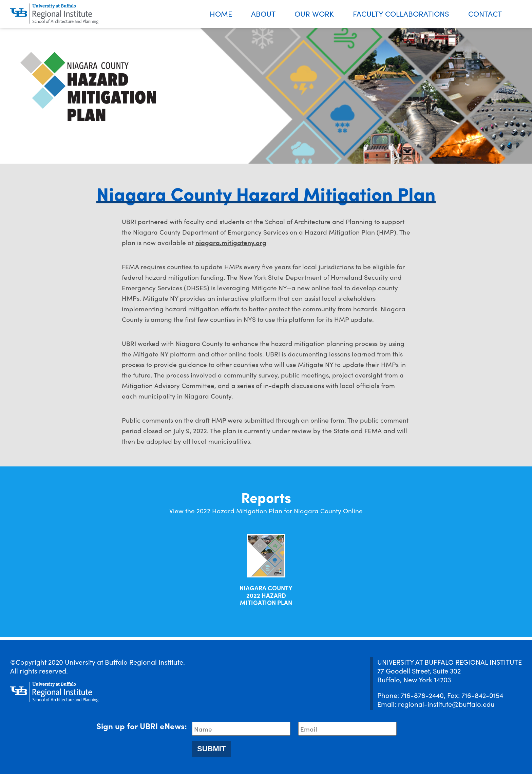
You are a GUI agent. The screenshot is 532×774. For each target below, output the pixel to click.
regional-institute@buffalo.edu (446, 704)
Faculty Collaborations (401, 13)
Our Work (314, 13)
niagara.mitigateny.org (231, 242)
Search (522, 14)
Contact (485, 13)
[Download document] (266, 556)
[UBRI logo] (54, 14)
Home (221, 13)
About (263, 13)
